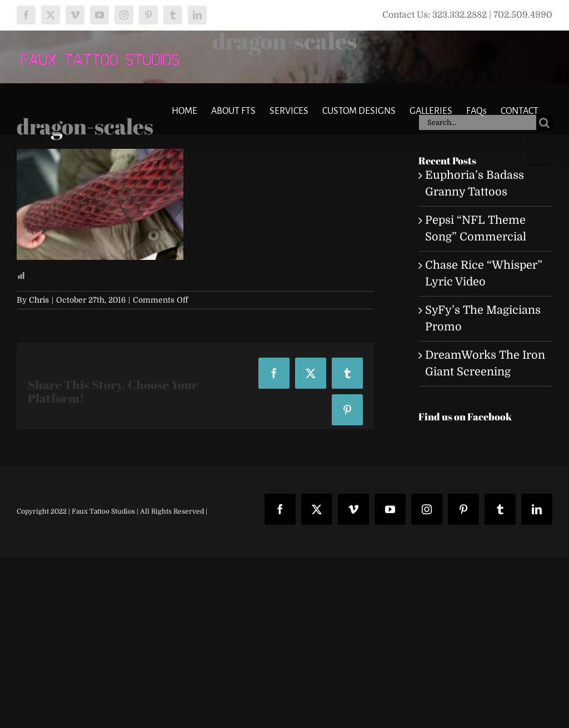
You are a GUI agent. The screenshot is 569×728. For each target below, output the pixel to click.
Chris (39, 300)
